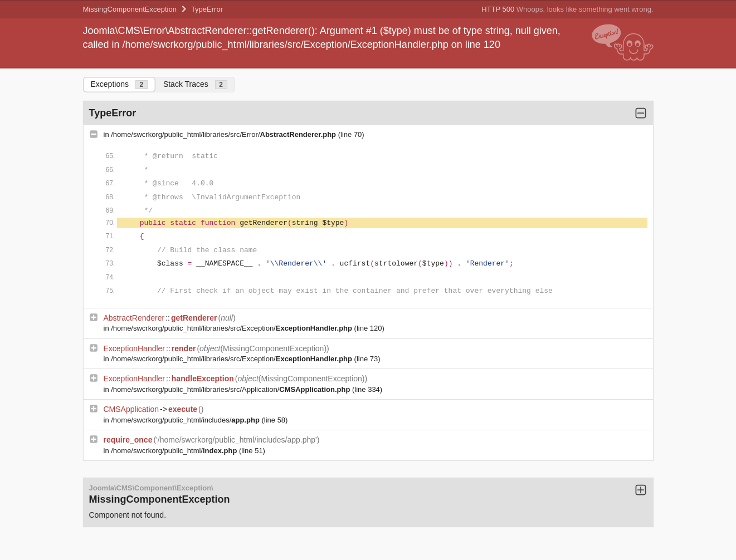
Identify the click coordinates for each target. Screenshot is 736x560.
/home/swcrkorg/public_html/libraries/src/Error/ (224, 134)
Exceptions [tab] (119, 84)
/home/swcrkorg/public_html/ (175, 451)
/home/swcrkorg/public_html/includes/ (186, 420)
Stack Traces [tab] (195, 84)
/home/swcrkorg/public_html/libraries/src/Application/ (231, 389)
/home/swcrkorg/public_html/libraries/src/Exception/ (232, 328)
